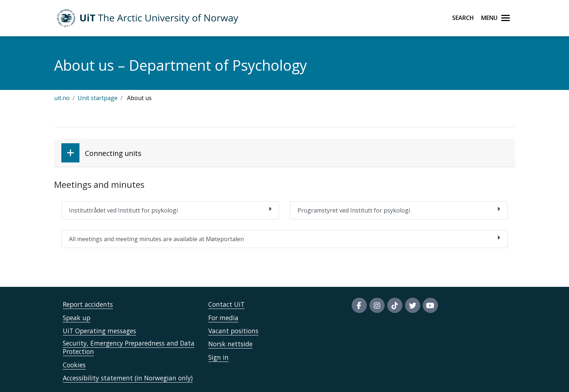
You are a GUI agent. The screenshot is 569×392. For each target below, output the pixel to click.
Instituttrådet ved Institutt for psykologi (170, 210)
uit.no (62, 98)
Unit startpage (98, 98)
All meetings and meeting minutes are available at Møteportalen (284, 239)
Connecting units (101, 153)
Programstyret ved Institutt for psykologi (399, 210)
